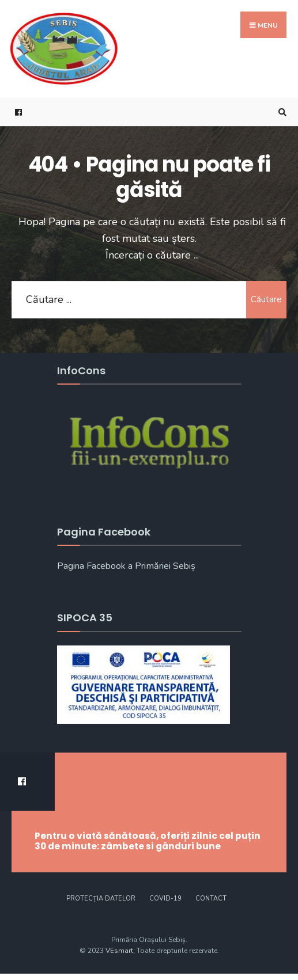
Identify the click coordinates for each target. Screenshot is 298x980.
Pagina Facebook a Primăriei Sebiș (126, 566)
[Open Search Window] (281, 112)
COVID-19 (165, 899)
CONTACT (211, 899)
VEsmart (119, 951)
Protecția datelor (101, 899)
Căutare (266, 299)
